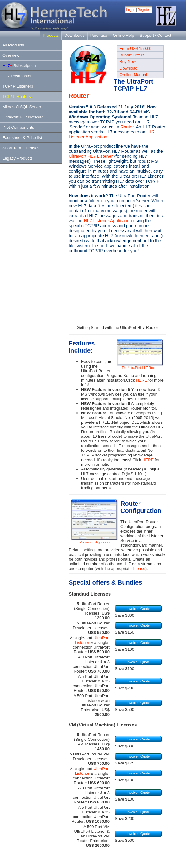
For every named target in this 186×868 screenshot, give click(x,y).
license (139, 569)
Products (51, 35)
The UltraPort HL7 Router (140, 366)
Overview (11, 55)
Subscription (19, 66)
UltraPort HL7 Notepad (23, 117)
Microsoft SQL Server (22, 107)
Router (79, 96)
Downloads (74, 35)
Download (129, 68)
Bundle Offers (132, 55)
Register (144, 10)
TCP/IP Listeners (18, 86)
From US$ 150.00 (136, 48)
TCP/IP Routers (17, 96)
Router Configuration (95, 541)
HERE (142, 380)
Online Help (124, 35)
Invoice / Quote (138, 609)
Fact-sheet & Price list (22, 138)
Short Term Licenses (21, 148)
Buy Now (128, 62)
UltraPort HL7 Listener (91, 156)
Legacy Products (18, 158)
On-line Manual (133, 75)
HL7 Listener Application (108, 221)
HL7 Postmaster (17, 76)
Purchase (99, 35)
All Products (13, 45)
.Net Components (18, 127)
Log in (131, 10)
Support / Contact (156, 35)
